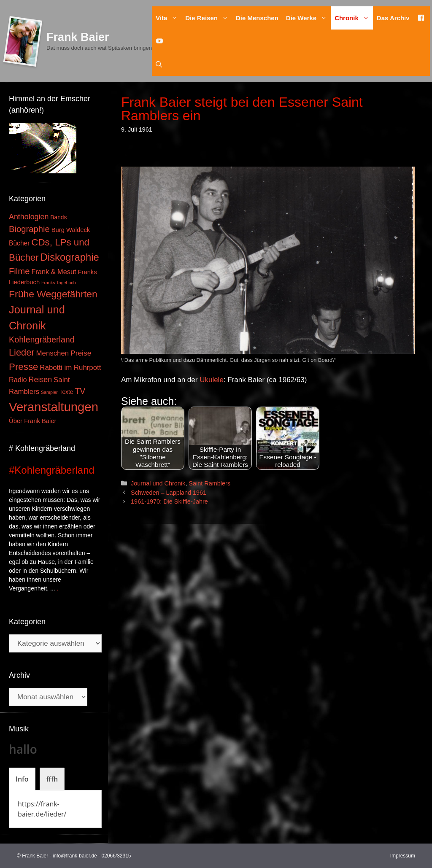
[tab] (22, 779)
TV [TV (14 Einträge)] (80, 391)
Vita (169, 18)
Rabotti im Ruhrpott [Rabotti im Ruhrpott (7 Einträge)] (70, 368)
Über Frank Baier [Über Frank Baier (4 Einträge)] (33, 421)
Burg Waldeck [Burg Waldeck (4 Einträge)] (71, 230)
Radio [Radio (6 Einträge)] (18, 380)
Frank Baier (78, 37)
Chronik (354, 18)
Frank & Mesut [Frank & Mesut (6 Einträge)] (54, 272)
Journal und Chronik (158, 483)
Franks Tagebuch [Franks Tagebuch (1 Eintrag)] (59, 283)
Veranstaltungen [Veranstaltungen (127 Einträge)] (54, 407)
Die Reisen (209, 18)
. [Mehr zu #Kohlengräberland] (58, 588)
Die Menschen (257, 18)
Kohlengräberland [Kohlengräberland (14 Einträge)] (42, 340)
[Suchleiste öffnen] (159, 64)
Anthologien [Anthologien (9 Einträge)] (29, 217)
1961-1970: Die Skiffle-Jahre (169, 501)
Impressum (403, 856)
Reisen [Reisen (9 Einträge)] (40, 380)
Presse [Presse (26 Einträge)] (23, 367)
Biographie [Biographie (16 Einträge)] (29, 229)
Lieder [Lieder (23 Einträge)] (22, 352)
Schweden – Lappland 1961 (169, 493)
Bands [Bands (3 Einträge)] (58, 217)
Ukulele (212, 380)
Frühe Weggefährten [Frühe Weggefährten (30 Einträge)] (53, 294)
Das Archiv (393, 18)
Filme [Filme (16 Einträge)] (19, 271)
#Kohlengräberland (52, 470)
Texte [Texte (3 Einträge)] (66, 392)
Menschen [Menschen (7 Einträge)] (52, 353)
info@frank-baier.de (75, 856)
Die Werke (308, 18)
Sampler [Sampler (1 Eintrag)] (49, 392)
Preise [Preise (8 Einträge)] (81, 353)
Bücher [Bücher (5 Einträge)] (19, 243)
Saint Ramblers (209, 483)
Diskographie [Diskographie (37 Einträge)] (70, 257)
